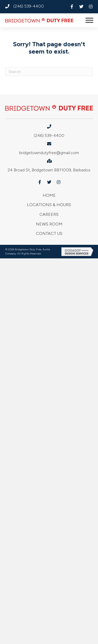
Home (49, 195)
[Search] (49, 72)
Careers (49, 214)
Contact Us (49, 233)
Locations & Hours (49, 205)
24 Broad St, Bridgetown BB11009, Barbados (49, 170)
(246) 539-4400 (29, 6)
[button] (72, 7)
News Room (49, 224)
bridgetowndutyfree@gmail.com (49, 153)
